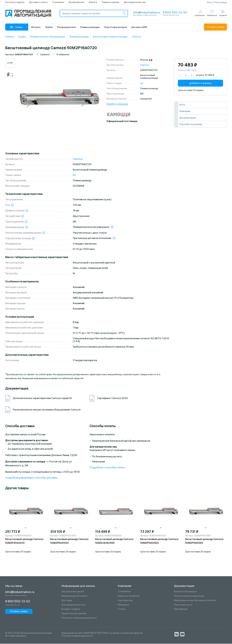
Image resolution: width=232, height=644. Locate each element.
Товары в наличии (110, 2)
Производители (76, 2)
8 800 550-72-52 (175, 12)
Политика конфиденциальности (79, 618)
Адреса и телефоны (129, 596)
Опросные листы (183, 605)
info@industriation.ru (147, 12)
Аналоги (93, 2)
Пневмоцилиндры (90, 27)
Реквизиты (123, 605)
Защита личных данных (74, 614)
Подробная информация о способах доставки (31, 478)
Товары (16, 27)
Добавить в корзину (200, 83)
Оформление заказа (73, 592)
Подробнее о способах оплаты (107, 468)
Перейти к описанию (117, 104)
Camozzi (145, 65)
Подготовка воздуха (116, 27)
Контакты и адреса (15, 2)
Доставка (67, 601)
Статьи (122, 609)
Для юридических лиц (135, 2)
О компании (58, 2)
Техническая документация (189, 596)
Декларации (181, 609)
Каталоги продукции (185, 592)
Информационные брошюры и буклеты (195, 601)
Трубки (49, 27)
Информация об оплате (75, 596)
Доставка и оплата (38, 2)
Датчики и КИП (139, 27)
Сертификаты (125, 601)
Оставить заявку (216, 27)
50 (142, 83)
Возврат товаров (71, 609)
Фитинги (36, 27)
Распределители (66, 27)
